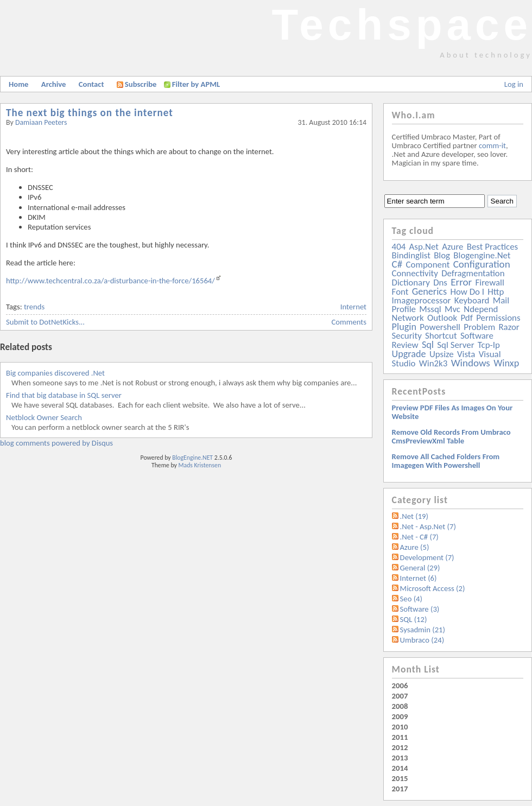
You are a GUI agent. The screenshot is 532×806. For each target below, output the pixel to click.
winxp (506, 363)
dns (440, 283)
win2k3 (433, 363)
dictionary (411, 283)
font (400, 292)
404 (399, 247)
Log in (514, 84)
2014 (400, 768)
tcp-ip (489, 345)
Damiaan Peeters (41, 122)
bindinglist (411, 255)
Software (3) (420, 609)
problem (479, 327)
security (407, 336)
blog (442, 255)
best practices (492, 247)
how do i (467, 292)
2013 (400, 758)
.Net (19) (414, 516)
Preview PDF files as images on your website (452, 412)
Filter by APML (196, 84)
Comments (349, 322)
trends (34, 307)
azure (452, 247)
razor (509, 327)
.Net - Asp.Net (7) (428, 526)
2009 (400, 716)
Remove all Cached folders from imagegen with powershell (446, 461)
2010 (400, 727)
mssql (430, 309)
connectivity (415, 273)
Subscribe (137, 84)
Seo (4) (411, 599)
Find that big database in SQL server (64, 395)
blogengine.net (482, 255)
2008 (400, 706)
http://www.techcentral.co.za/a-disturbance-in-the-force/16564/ (110, 281)
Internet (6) (419, 578)
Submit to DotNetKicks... (45, 322)
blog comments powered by (56, 443)
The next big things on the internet (90, 113)
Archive (54, 84)
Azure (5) (415, 547)
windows (471, 363)
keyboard (472, 300)
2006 (400, 686)
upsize (442, 354)
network (408, 318)
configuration (482, 264)
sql (428, 345)
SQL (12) (414, 619)
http (496, 292)
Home (18, 84)
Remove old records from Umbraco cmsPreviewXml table (451, 436)
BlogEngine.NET (192, 458)
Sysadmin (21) (423, 630)
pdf (466, 318)
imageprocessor (422, 300)
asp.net (424, 247)
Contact (91, 84)
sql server (455, 345)
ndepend (481, 309)
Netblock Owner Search (44, 417)
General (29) (420, 568)
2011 (400, 737)
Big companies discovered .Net (55, 373)
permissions (498, 318)
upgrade (409, 354)
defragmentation (473, 273)
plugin (404, 327)
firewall (490, 283)
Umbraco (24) (422, 640)
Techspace (402, 25)
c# (397, 264)
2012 (400, 747)
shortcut (441, 336)
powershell (440, 327)
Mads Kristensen (200, 465)
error (461, 282)
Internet (353, 307)
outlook (442, 318)
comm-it (492, 145)
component (428, 265)
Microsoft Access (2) (433, 588)
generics (429, 291)
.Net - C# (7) (419, 537)
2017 (400, 789)
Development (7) (427, 557)
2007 (400, 696)
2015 (400, 778)
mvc (452, 309)
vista (466, 354)
